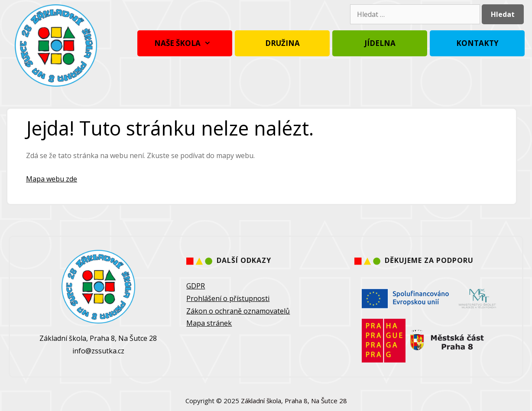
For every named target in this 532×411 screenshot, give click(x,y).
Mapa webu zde (52, 179)
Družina (282, 43)
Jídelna (380, 43)
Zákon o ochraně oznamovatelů (238, 311)
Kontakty (477, 43)
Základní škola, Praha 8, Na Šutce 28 (294, 401)
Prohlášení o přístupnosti (228, 298)
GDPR (196, 286)
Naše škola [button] (185, 43)
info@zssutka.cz (98, 351)
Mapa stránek (209, 323)
